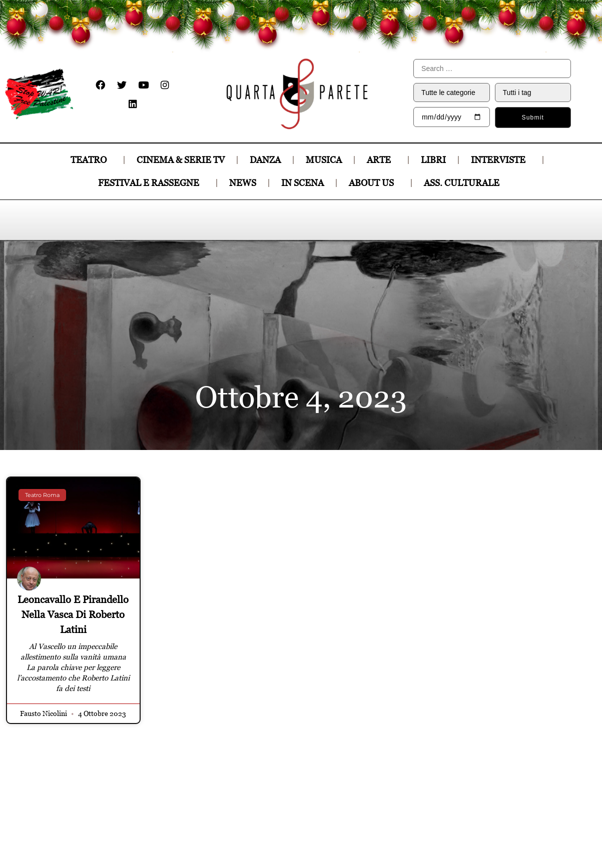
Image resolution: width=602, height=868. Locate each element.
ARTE (381, 160)
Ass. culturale (464, 183)
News (243, 183)
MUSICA (324, 160)
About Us (374, 183)
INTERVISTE (501, 160)
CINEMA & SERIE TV (181, 160)
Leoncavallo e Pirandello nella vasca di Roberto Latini (73, 614)
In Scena (303, 183)
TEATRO (91, 160)
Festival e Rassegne (151, 183)
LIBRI (433, 160)
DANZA (265, 160)
